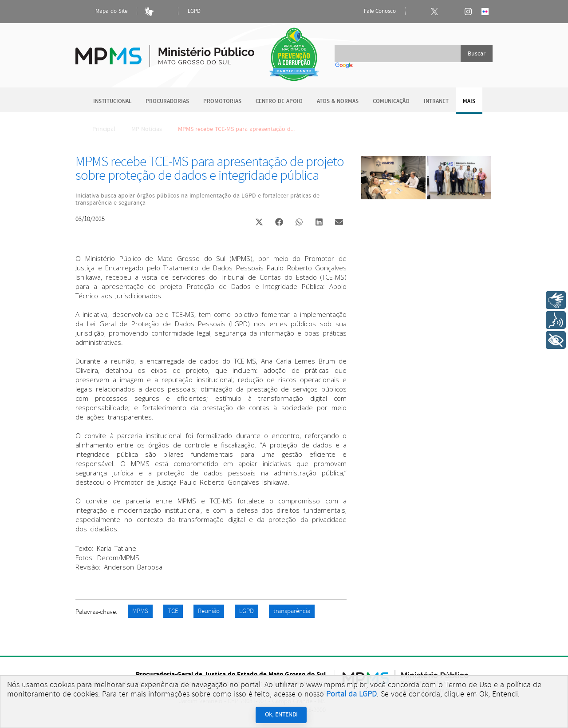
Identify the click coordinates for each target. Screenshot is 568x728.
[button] (259, 223)
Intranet (436, 101)
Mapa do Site (104, 12)
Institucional (112, 101)
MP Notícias (147, 129)
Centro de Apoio (279, 101)
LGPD (194, 11)
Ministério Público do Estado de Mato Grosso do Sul (165, 51)
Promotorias (222, 101)
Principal (98, 129)
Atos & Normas (338, 101)
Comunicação (391, 101)
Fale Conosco (372, 12)
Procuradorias (167, 101)
